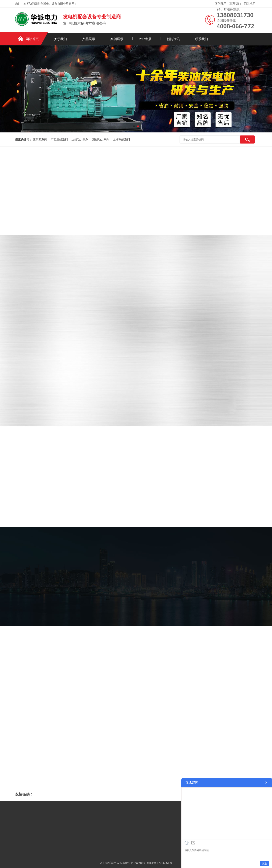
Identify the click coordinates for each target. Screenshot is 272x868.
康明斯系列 (40, 139)
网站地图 (250, 4)
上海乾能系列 (121, 139)
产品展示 (89, 39)
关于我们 (60, 39)
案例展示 (221, 4)
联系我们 (235, 4)
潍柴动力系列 (101, 139)
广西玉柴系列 (60, 139)
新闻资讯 (173, 39)
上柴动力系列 (80, 139)
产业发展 (145, 39)
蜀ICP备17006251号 (159, 863)
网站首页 (32, 39)
